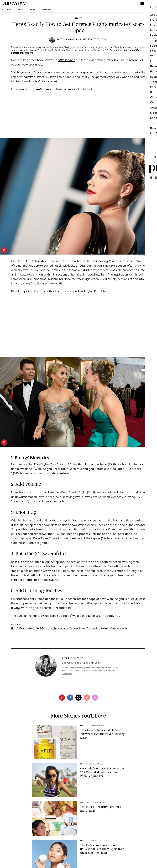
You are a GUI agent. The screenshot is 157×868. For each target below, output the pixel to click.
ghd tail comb (42, 608)
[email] (95, 698)
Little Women (67, 60)
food (33, 10)
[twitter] (78, 698)
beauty (21, 10)
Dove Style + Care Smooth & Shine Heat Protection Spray (71, 465)
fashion (7, 10)
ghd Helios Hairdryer (60, 469)
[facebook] (70, 698)
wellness (47, 10)
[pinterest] (4, 250)
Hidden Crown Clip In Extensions (54, 571)
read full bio (67, 674)
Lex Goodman (68, 40)
